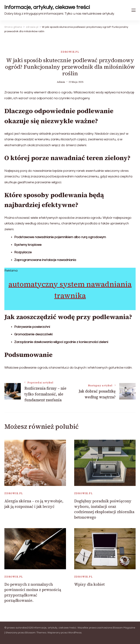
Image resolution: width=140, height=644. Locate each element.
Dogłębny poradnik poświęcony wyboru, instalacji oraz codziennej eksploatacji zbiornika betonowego (104, 509)
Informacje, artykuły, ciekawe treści (47, 7)
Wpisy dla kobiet (89, 584)
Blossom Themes (36, 633)
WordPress (75, 633)
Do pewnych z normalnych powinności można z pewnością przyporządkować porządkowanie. (33, 592)
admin (61, 82)
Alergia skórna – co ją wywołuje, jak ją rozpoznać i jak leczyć (34, 504)
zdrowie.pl (70, 52)
